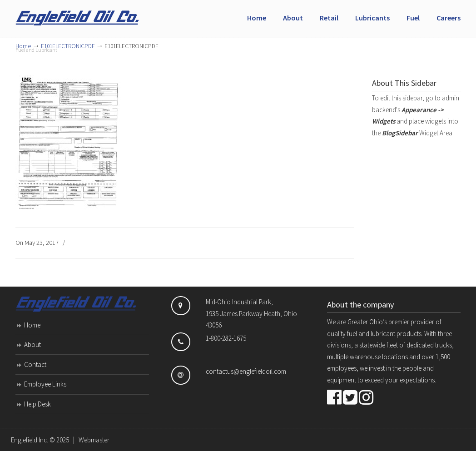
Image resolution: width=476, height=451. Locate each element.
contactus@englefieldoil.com (246, 371)
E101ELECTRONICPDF (68, 46)
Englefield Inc (84, 14)
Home (32, 325)
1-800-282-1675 (226, 338)
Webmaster (94, 440)
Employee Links (45, 384)
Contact (35, 364)
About (32, 344)
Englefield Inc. (30, 440)
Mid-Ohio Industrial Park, (239, 302)
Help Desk (37, 404)
